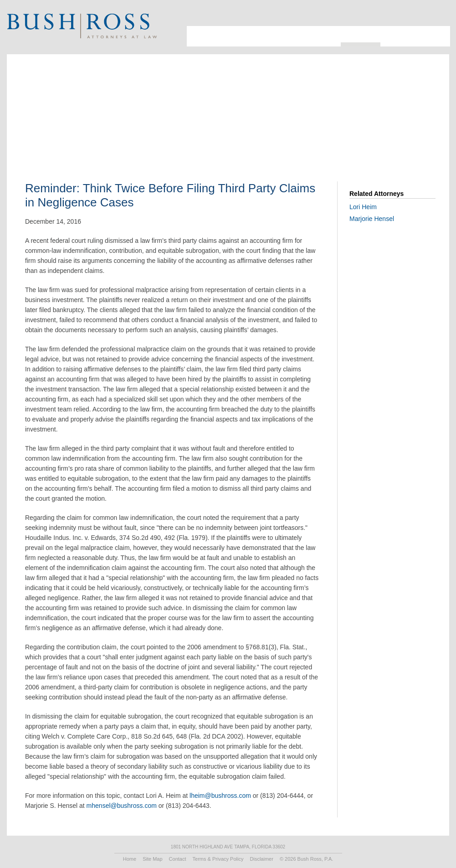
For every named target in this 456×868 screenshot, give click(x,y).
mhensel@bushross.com (122, 806)
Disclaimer (262, 859)
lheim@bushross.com (220, 796)
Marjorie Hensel (372, 219)
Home (130, 859)
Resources (361, 34)
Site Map (152, 859)
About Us (198, 36)
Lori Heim (363, 207)
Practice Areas (315, 36)
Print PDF (391, 121)
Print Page (437, 16)
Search (426, 16)
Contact (435, 36)
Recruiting (400, 36)
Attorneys (229, 36)
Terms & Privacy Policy (218, 859)
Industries (269, 36)
